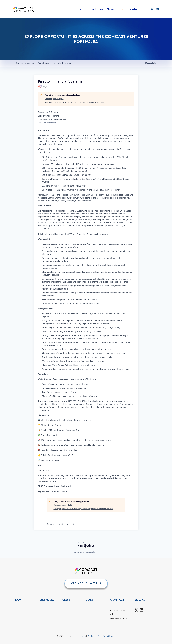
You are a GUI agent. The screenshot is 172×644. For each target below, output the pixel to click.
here (54, 481)
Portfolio (97, 9)
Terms (76, 636)
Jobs (121, 9)
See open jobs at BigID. (54, 99)
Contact (134, 9)
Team (83, 9)
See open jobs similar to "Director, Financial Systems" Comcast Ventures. (74, 102)
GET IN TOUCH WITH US (86, 583)
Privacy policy (79, 552)
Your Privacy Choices (106, 636)
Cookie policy (91, 552)
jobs (43, 63)
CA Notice (92, 636)
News (110, 9)
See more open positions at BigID (60, 524)
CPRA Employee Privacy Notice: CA (54, 486)
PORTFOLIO (46, 600)
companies (25, 63)
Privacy (83, 636)
